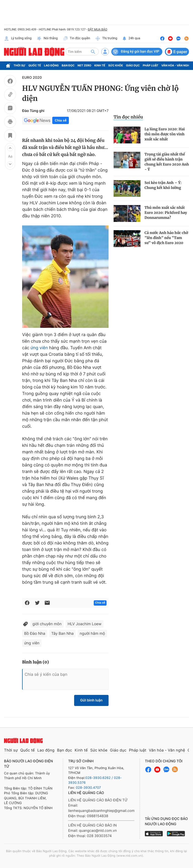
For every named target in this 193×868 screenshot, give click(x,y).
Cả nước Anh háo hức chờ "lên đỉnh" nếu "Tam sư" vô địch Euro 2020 (166, 238)
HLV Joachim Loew (85, 624)
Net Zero (85, 65)
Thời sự (19, 65)
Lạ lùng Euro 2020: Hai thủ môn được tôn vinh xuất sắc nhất (165, 134)
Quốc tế (35, 65)
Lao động (51, 65)
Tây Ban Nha (62, 633)
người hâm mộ (92, 633)
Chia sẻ (61, 120)
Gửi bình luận (91, 700)
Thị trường (106, 38)
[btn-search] (93, 52)
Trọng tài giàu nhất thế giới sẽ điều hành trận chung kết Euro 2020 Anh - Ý (167, 162)
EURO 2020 (32, 78)
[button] (10, 148)
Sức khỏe (116, 65)
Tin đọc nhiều (128, 117)
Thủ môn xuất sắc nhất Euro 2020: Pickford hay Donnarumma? (166, 213)
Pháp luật (151, 65)
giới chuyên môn (47, 624)
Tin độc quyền (77, 38)
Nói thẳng (47, 38)
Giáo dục (133, 65)
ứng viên (39, 348)
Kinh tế (100, 65)
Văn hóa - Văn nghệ (176, 65)
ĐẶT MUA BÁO (97, 29)
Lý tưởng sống (18, 38)
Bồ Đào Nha (35, 633)
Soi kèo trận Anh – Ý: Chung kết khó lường (163, 185)
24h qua (131, 38)
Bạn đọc (68, 65)
